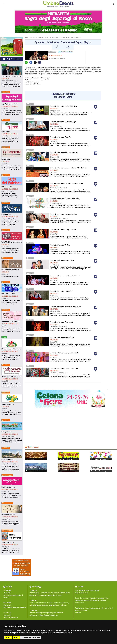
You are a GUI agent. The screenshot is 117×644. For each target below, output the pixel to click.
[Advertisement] (110, 68)
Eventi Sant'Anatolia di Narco (37, 38)
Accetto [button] (8, 637)
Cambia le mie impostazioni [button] (31, 637)
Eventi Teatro (49, 38)
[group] (58, 22)
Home (26, 38)
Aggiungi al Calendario (66, 52)
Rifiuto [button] (16, 637)
